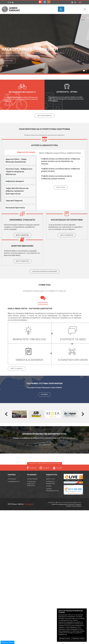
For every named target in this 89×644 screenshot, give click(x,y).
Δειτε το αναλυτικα (22, 235)
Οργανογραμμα (32, 479)
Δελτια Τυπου (51, 479)
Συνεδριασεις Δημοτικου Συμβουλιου (31, 484)
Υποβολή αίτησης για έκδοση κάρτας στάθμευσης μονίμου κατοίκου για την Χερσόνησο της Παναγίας (61, 161)
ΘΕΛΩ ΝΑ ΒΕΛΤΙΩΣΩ (44, 445)
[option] (22, 95)
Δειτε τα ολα (61, 187)
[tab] (20, 152)
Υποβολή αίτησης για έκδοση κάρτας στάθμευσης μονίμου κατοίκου (61, 170)
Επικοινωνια (12, 479)
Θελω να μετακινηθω (45, 116)
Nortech (56, 502)
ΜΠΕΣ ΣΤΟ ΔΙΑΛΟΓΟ (17, 369)
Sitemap (49, 486)
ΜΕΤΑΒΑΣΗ (45, 394)
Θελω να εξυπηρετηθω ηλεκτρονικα (44, 271)
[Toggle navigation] (85, 9)
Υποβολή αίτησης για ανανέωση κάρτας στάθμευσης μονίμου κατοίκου (57, 177)
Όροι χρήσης (29, 504)
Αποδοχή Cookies (65, 639)
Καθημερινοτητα (14, 482)
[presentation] (20, 152)
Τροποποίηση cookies (78, 639)
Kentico (73, 502)
